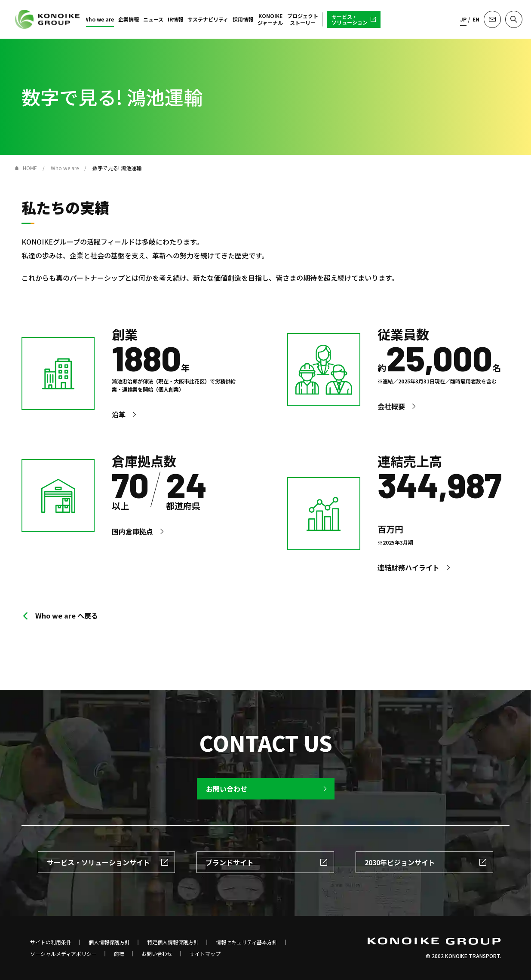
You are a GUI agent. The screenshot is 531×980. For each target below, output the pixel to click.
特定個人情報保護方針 (173, 942)
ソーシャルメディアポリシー (63, 954)
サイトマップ (205, 954)
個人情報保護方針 (109, 942)
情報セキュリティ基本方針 (247, 942)
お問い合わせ (157, 954)
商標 (119, 954)
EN (476, 19)
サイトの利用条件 (51, 942)
